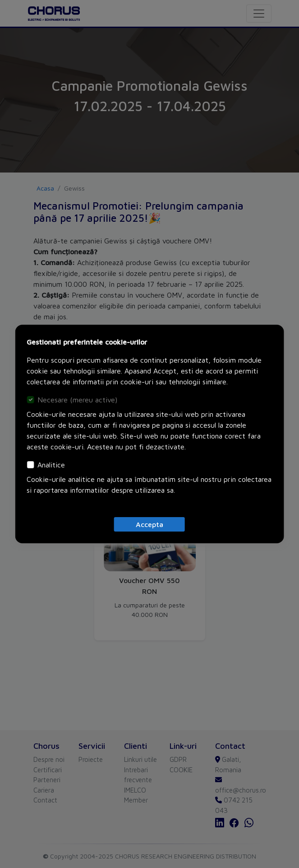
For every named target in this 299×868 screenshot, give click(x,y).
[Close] (149, 524)
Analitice (51, 465)
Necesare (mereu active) (77, 400)
